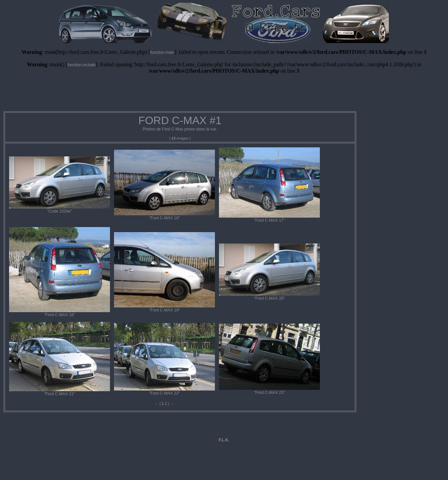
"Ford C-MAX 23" (269, 391)
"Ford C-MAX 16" (164, 216)
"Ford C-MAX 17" (269, 218)
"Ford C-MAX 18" (60, 313)
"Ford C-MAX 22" (164, 391)
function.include (82, 65)
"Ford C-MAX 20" (269, 296)
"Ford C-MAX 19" (164, 308)
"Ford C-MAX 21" (60, 392)
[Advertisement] (224, 95)
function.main (162, 52)
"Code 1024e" (60, 209)
